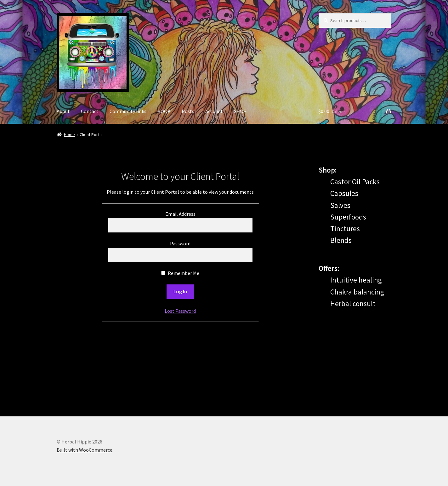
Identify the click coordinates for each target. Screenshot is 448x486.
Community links (128, 111)
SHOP (240, 111)
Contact (90, 111)
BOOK (164, 111)
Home (69, 134)
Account (214, 111)
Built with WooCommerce (85, 450)
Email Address (180, 214)
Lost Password (180, 311)
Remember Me (180, 273)
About (63, 111)
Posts (188, 111)
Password (180, 243)
